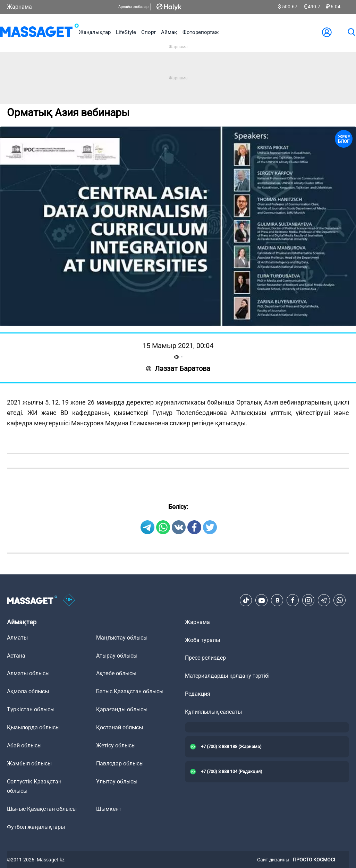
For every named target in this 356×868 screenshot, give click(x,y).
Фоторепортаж (201, 32)
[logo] (39, 32)
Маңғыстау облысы (122, 638)
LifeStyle (126, 32)
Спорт (149, 32)
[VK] (277, 600)
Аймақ (169, 32)
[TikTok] (246, 600)
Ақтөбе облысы (116, 673)
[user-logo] (327, 32)
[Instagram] (308, 600)
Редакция (198, 694)
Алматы (17, 638)
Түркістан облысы (31, 709)
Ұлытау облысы (117, 782)
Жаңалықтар (95, 32)
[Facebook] (293, 600)
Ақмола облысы (28, 691)
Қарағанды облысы (122, 709)
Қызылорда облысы (33, 727)
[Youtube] (262, 600)
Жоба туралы (202, 640)
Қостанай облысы (120, 727)
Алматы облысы (28, 673)
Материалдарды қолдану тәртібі (227, 676)
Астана (16, 656)
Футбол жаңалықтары (36, 827)
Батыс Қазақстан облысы (130, 691)
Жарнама (19, 7)
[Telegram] (324, 600)
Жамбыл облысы (29, 763)
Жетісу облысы (116, 745)
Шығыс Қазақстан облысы (42, 809)
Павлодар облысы (120, 763)
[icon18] (69, 600)
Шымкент (109, 809)
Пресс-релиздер (205, 658)
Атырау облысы (117, 656)
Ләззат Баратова (178, 368)
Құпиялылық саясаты (213, 712)
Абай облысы (24, 745)
